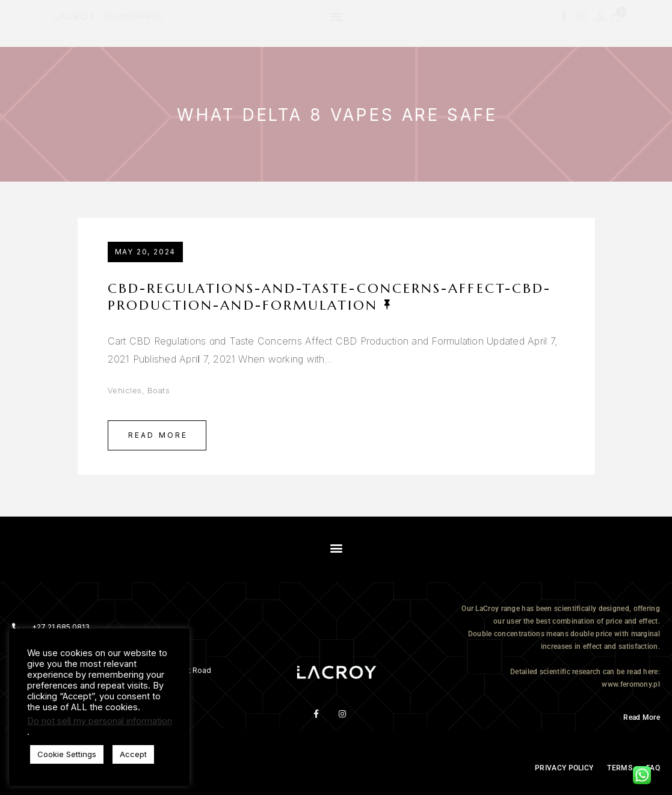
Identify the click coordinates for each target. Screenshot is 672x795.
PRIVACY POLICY (564, 768)
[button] (337, 16)
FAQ (653, 768)
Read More (158, 435)
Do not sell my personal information (100, 721)
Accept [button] (133, 754)
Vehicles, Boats (139, 390)
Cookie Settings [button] (67, 754)
